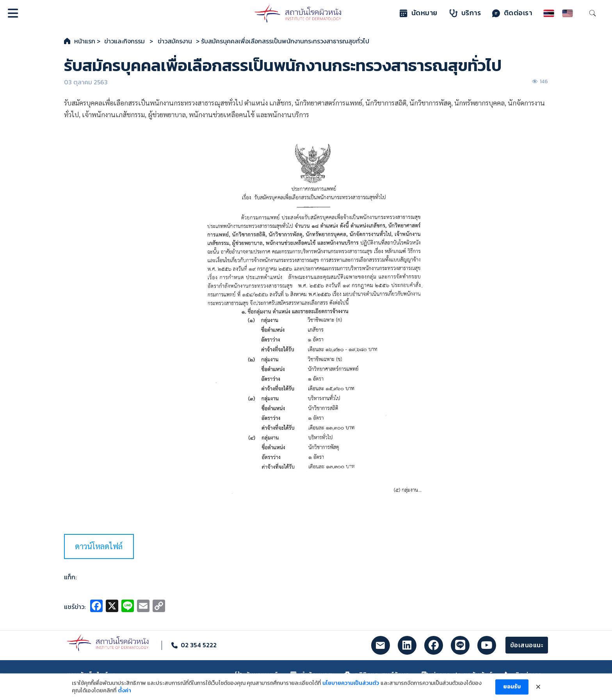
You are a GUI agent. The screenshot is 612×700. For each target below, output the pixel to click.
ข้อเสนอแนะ (527, 645)
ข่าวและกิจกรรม (125, 41)
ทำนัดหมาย (311, 675)
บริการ (465, 13)
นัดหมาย (419, 13)
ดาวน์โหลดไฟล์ (99, 546)
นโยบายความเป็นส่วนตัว (351, 686)
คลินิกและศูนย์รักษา (377, 675)
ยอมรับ (512, 690)
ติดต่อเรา (512, 13)
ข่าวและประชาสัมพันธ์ (457, 675)
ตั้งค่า (125, 694)
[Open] (13, 13)
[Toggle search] (592, 13)
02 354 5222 (199, 645)
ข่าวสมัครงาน (175, 41)
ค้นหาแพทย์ (257, 675)
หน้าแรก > (87, 41)
